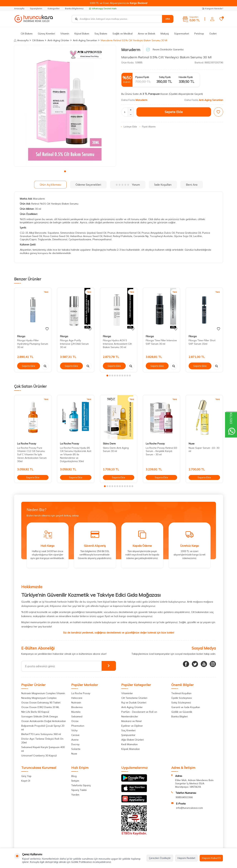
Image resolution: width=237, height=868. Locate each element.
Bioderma (77, 707)
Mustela (76, 712)
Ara (168, 19)
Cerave (75, 735)
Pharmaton (78, 726)
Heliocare (77, 698)
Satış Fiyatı (165, 77)
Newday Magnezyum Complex (39, 698)
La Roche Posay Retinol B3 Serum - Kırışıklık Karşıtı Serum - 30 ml (161, 451)
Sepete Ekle (174, 112)
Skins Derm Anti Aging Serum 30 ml (116, 450)
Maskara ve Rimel (131, 721)
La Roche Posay (27, 444)
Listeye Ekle (129, 127)
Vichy (74, 730)
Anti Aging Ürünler (132, 707)
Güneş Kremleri (46, 34)
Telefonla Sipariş (81, 785)
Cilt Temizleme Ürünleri (134, 698)
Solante (76, 749)
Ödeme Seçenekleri (88, 185)
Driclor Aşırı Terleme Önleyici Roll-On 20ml (42, 741)
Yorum (128, 185)
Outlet (213, 34)
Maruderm (131, 50)
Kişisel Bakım (82, 34)
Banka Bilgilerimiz (74, 8)
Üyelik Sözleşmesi (182, 698)
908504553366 (184, 797)
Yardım (75, 795)
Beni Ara (192, 185)
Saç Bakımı (101, 34)
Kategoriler (54, 8)
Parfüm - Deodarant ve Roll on (139, 712)
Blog (74, 776)
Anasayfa (19, 8)
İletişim (75, 781)
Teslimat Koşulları (181, 693)
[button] (65, 171)
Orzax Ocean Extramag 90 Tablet (41, 703)
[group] (65, 106)
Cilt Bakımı (27, 34)
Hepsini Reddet (186, 858)
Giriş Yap (26, 776)
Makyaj (165, 34)
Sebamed (77, 716)
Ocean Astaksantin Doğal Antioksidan (44, 721)
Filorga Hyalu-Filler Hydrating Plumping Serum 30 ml (33, 344)
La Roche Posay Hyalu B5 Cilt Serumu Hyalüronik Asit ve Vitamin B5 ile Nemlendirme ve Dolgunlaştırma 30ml (76, 455)
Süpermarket (182, 34)
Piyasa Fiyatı (142, 77)
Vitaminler (127, 693)
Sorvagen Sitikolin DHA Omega (39, 716)
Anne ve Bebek (147, 34)
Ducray (75, 744)
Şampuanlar (128, 735)
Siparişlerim (36, 8)
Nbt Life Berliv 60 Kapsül (35, 712)
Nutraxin (76, 703)
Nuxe (192, 444)
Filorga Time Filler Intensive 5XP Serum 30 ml (161, 342)
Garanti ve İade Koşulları (186, 707)
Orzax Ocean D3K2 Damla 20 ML (40, 707)
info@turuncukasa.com (189, 808)
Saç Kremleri (128, 730)
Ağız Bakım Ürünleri (133, 740)
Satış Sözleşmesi (181, 703)
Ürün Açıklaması (50, 185)
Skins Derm (109, 444)
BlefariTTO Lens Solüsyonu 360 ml (41, 734)
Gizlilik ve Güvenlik (182, 712)
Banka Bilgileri (179, 716)
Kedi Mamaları (129, 744)
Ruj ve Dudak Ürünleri (134, 703)
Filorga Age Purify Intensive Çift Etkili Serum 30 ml (74, 344)
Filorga (21, 336)
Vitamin (65, 34)
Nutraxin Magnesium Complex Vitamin (43, 693)
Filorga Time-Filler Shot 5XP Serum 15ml (202, 342)
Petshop (199, 34)
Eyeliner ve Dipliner (132, 726)
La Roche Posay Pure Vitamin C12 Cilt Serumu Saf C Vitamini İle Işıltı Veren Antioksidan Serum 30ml (32, 455)
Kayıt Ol (26, 781)
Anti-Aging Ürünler (58, 40)
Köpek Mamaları (131, 749)
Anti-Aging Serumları (85, 40)
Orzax (75, 721)
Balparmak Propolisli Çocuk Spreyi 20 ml (43, 728)
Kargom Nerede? (213, 8)
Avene (75, 740)
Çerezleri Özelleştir (160, 858)
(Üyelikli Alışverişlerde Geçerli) (186, 94)
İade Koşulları (163, 185)
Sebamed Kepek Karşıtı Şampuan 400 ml (43, 749)
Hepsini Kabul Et (211, 858)
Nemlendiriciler (130, 716)
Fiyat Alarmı (148, 127)
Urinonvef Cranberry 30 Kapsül (39, 756)
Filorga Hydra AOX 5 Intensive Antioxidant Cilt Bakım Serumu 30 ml (117, 344)
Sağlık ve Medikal (123, 34)
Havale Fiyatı (186, 77)
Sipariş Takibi (79, 790)
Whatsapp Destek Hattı (103, 8)
